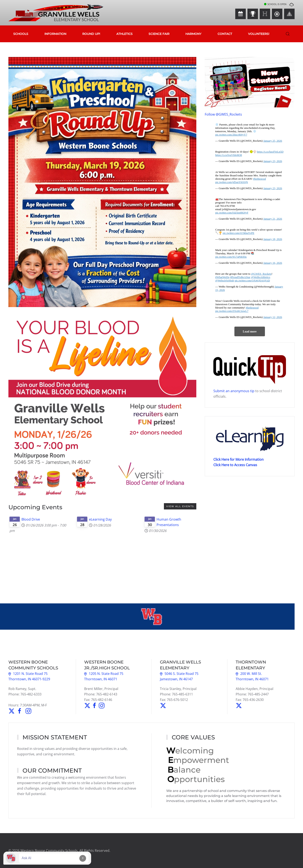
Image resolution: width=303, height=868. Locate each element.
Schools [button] (21, 34)
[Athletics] (253, 14)
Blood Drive (31, 519)
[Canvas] (277, 14)
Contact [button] (225, 34)
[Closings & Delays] (289, 14)
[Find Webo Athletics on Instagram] (102, 705)
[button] (288, 34)
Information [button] (55, 34)
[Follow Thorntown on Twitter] (239, 705)
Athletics (124, 34)
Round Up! (91, 34)
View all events (180, 506)
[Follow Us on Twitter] (12, 711)
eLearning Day (100, 519)
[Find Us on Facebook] (20, 711)
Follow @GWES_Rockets (223, 114)
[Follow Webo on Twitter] (88, 705)
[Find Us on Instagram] (28, 711)
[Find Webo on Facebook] (95, 705)
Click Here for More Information (239, 459)
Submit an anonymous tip (234, 391)
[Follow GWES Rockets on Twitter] (163, 705)
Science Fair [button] (159, 34)
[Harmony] (265, 14)
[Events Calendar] (241, 14)
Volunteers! (259, 34)
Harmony (193, 34)
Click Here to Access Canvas (235, 465)
